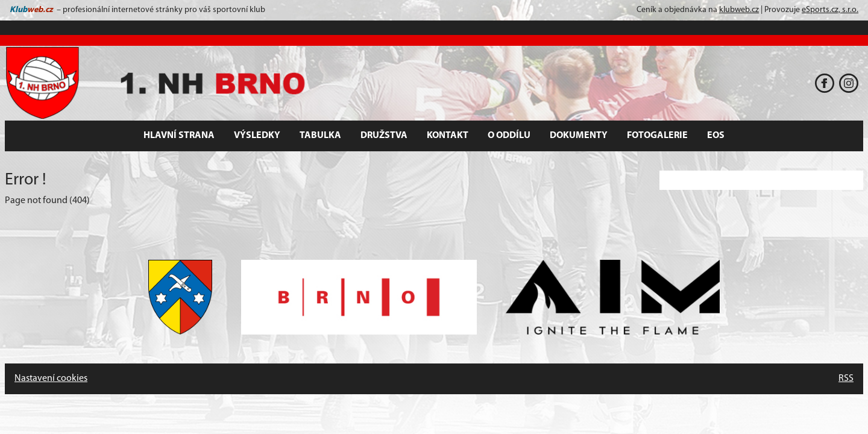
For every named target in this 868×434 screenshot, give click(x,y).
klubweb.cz (739, 10)
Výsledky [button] (257, 136)
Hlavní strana (179, 136)
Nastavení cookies (51, 379)
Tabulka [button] (320, 136)
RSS (846, 379)
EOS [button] (716, 136)
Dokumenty (579, 136)
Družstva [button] (384, 136)
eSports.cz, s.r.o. (830, 10)
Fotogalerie (657, 136)
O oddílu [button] (509, 136)
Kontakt (448, 136)
